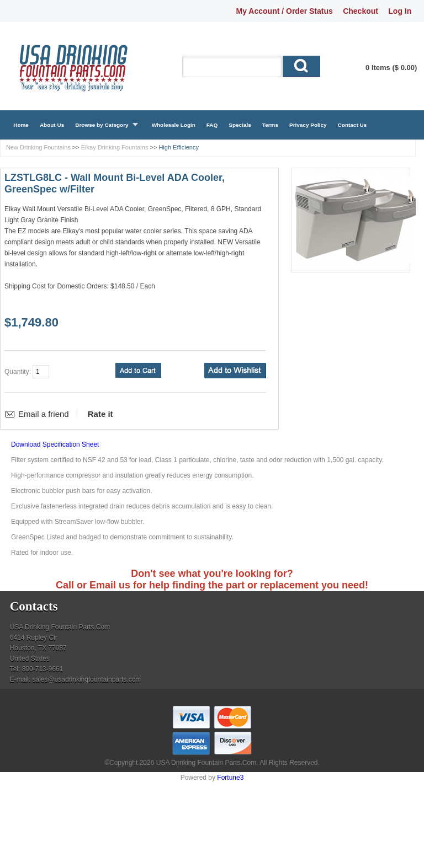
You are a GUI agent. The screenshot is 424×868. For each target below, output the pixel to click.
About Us (52, 125)
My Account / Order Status (285, 11)
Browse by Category (102, 125)
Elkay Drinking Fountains (115, 147)
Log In (400, 11)
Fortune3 (230, 778)
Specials (240, 125)
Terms (270, 125)
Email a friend (44, 414)
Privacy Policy (308, 125)
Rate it (100, 414)
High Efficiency (179, 147)
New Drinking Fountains (38, 147)
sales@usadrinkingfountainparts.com (86, 679)
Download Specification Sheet (55, 444)
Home (21, 125)
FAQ (212, 125)
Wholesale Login (174, 125)
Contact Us (353, 125)
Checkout (361, 11)
